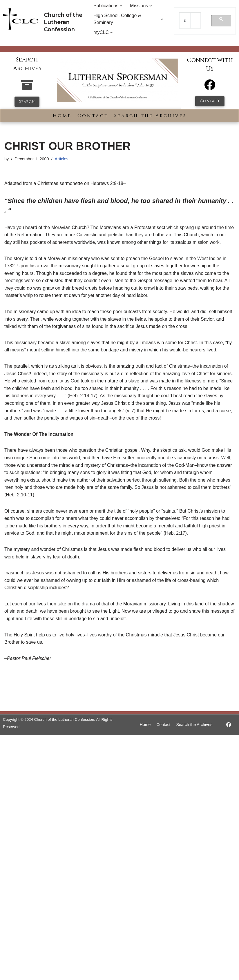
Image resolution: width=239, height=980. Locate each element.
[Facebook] (210, 87)
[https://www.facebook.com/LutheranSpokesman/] (229, 725)
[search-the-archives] (27, 88)
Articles (62, 159)
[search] (185, 21)
